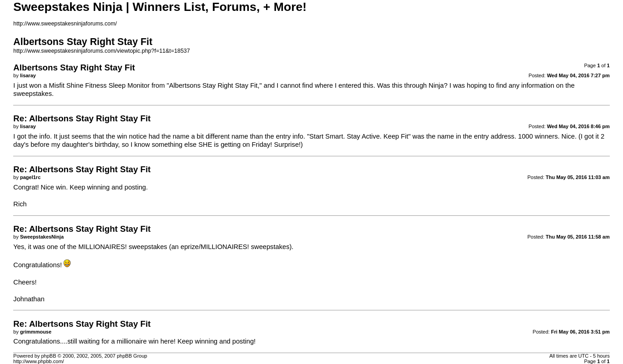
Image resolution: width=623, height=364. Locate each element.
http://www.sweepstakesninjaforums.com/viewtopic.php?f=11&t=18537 (101, 51)
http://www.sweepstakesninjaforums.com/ (65, 24)
